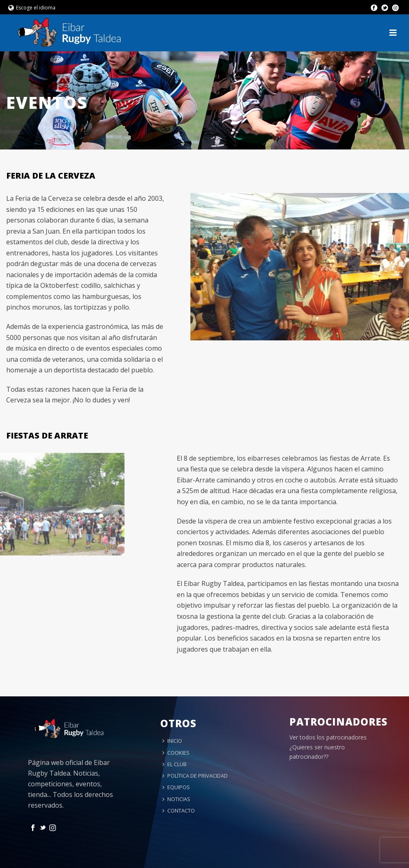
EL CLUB (174, 764)
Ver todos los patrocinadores (328, 737)
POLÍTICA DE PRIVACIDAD (195, 776)
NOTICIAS (176, 799)
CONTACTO (179, 811)
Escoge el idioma (32, 8)
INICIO (172, 741)
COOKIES (176, 753)
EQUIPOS (176, 787)
